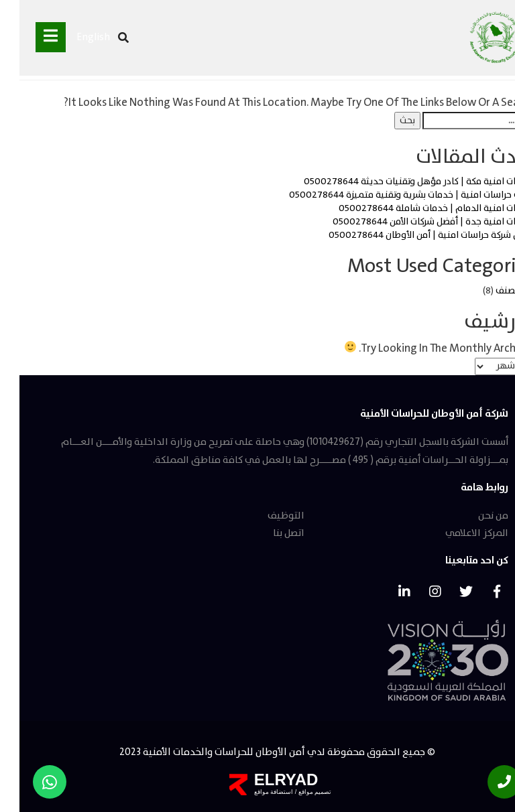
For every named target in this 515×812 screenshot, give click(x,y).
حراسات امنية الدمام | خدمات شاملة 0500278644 (417, 208)
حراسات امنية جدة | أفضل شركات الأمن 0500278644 (414, 222)
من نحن (474, 516)
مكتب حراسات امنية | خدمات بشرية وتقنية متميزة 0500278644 (392, 195)
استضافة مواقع (254, 792)
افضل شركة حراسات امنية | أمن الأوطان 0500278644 (412, 235)
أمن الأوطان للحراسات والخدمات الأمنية (203, 752)
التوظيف (267, 516)
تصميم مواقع (294, 792)
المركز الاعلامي (457, 533)
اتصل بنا (269, 533)
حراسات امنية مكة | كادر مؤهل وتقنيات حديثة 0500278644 (400, 182)
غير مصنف (496, 291)
